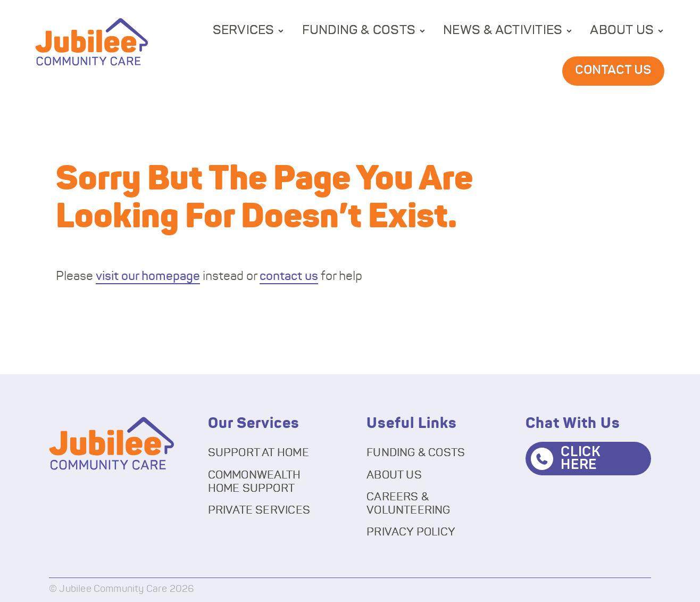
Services (244, 30)
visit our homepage (148, 277)
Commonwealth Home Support (255, 482)
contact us (289, 277)
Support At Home (259, 453)
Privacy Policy (411, 532)
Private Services (259, 510)
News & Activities (503, 30)
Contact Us (613, 70)
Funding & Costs (359, 30)
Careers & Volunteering (409, 504)
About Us (622, 30)
